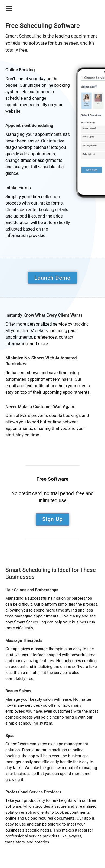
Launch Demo (52, 278)
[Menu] (8, 7)
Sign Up (52, 519)
